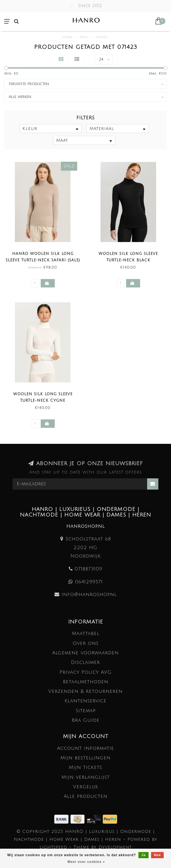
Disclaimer (85, 662)
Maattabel (86, 633)
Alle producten (86, 796)
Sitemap (86, 711)
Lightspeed (53, 847)
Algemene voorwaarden (85, 653)
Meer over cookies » (86, 862)
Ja (143, 855)
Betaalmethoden (86, 682)
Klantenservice (85, 701)
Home (68, 37)
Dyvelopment (115, 847)
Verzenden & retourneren (85, 691)
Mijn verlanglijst (86, 777)
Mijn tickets (85, 767)
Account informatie (85, 748)
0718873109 (88, 569)
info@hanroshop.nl (89, 594)
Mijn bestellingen (85, 758)
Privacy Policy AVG (86, 672)
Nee (157, 855)
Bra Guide (86, 720)
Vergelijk (86, 787)
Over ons (86, 643)
